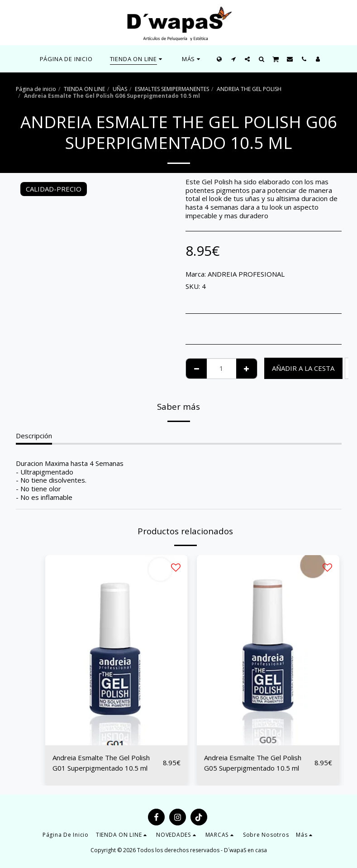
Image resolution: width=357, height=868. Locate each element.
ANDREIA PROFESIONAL (246, 274)
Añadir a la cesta (303, 368)
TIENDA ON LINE (84, 89)
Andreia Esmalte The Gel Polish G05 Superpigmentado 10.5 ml (253, 763)
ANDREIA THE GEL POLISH (249, 89)
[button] (233, 59)
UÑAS (120, 89)
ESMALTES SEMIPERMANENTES (172, 89)
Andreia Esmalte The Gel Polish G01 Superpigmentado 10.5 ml (101, 763)
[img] (117, 650)
